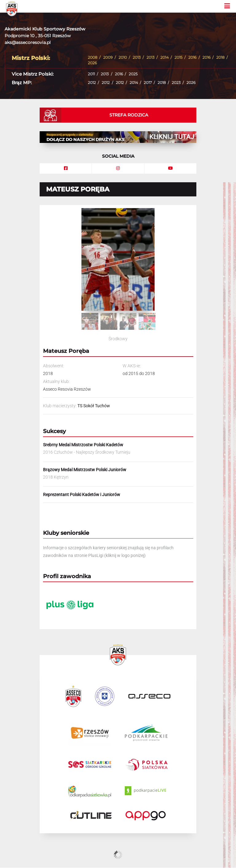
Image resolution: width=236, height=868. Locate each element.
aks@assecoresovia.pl (28, 42)
